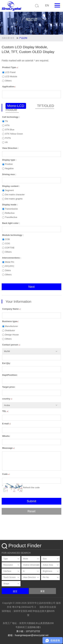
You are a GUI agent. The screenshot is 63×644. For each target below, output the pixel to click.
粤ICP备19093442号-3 (24, 607)
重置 (43, 591)
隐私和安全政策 (48, 607)
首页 (13, 38)
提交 (15, 591)
